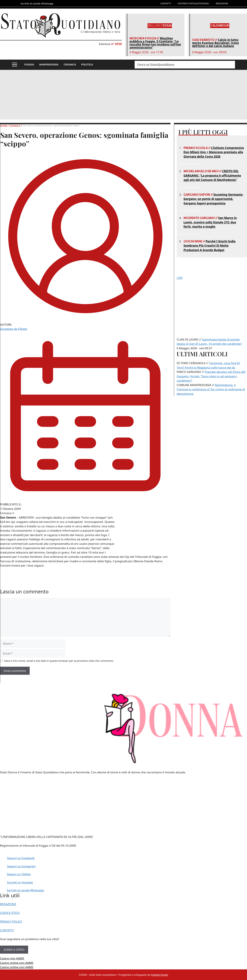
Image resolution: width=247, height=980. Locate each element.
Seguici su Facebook (21, 858)
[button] (15, 65)
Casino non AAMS (12, 958)
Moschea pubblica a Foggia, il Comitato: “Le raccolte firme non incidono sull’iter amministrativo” (155, 43)
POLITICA (87, 64)
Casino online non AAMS (17, 963)
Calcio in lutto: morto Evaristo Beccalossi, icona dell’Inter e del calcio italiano (215, 43)
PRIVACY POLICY (11, 922)
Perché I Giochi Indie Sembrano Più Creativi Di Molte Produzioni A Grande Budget (210, 246)
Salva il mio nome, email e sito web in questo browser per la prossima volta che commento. (59, 661)
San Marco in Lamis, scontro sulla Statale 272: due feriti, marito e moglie (210, 222)
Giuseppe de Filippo (14, 329)
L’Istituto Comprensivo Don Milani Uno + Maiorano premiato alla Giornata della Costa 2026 (214, 152)
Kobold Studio (160, 975)
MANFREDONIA (49, 64)
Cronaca (15, 125)
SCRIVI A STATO (14, 950)
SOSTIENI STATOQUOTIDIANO (193, 3)
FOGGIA (29, 64)
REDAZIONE (222, 3)
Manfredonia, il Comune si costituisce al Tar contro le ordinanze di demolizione (211, 389)
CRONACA (70, 64)
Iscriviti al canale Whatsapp (25, 890)
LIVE (180, 278)
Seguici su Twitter (19, 874)
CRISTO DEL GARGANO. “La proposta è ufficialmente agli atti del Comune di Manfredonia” (212, 175)
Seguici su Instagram (21, 866)
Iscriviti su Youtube (20, 882)
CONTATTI (166, 3)
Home (4, 125)
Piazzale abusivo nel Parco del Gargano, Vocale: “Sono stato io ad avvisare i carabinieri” (211, 376)
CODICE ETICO (10, 913)
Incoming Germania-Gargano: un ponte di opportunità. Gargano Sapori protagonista (213, 199)
